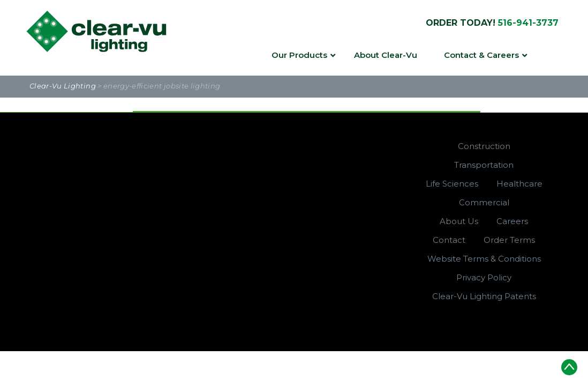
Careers (512, 221)
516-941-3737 (528, 23)
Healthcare (519, 184)
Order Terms (509, 240)
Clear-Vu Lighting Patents (484, 296)
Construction (484, 146)
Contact (449, 240)
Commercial (484, 202)
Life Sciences (452, 184)
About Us (459, 221)
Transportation (484, 165)
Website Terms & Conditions (484, 259)
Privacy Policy (484, 277)
